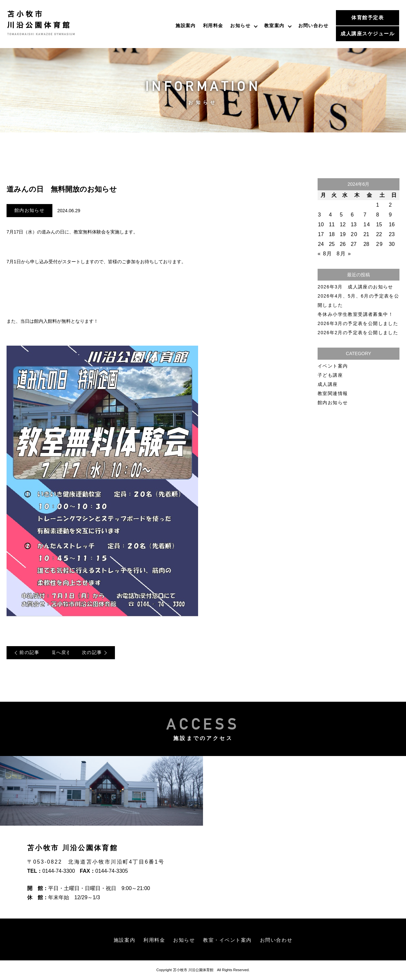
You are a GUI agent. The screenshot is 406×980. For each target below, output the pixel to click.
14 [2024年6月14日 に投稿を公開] (367, 224)
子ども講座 (330, 375)
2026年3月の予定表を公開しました (358, 323)
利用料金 (213, 26)
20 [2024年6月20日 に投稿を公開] (354, 234)
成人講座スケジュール (368, 34)
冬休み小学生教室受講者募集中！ (355, 314)
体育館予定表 (368, 17)
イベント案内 (333, 366)
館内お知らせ (29, 211)
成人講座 (328, 384)
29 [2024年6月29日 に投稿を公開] (380, 244)
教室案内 (274, 26)
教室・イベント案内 (229, 940)
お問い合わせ (313, 26)
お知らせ (240, 26)
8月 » (344, 254)
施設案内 (186, 26)
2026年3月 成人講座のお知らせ (355, 287)
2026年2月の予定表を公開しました (358, 333)
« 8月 (325, 254)
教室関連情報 (333, 393)
